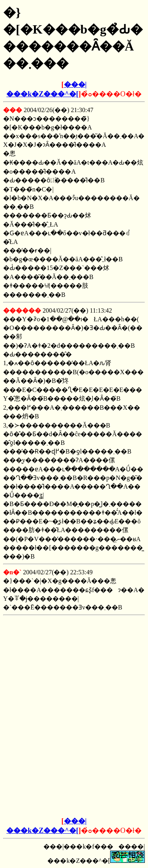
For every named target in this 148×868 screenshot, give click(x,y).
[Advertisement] (74, 668)
